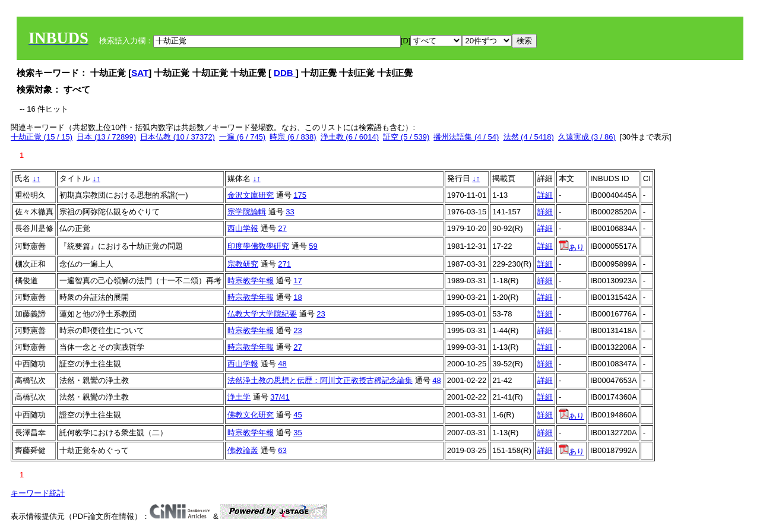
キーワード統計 (38, 493)
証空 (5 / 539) (406, 137)
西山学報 (243, 228)
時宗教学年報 (251, 281)
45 (297, 415)
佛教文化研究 (251, 415)
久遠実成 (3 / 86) (587, 137)
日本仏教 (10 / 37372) (178, 137)
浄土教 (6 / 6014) (350, 137)
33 (290, 212)
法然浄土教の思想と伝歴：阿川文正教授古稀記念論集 (320, 380)
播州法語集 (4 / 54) (466, 137)
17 (297, 281)
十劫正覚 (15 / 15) (42, 137)
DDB (285, 73)
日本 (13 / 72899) (106, 137)
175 (300, 195)
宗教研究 (243, 264)
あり (571, 247)
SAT (140, 73)
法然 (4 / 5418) (529, 137)
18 (297, 297)
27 (282, 228)
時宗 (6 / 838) (293, 137)
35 (297, 433)
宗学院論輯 (247, 212)
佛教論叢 (243, 450)
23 (321, 314)
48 (282, 364)
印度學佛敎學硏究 (258, 246)
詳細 (545, 195)
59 (313, 246)
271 (284, 264)
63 (282, 450)
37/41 (280, 397)
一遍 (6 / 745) (242, 137)
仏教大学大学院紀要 (262, 314)
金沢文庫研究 (251, 195)
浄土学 (239, 397)
